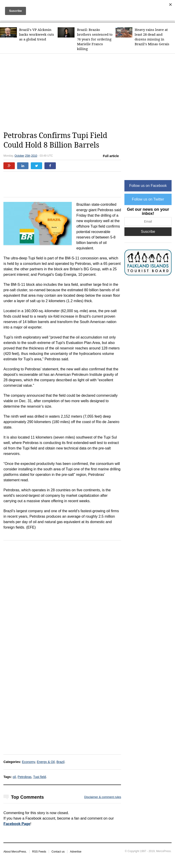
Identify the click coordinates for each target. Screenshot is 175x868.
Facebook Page (17, 824)
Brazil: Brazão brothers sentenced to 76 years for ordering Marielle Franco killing (95, 39)
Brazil (60, 762)
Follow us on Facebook (148, 186)
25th (28, 156)
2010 (34, 156)
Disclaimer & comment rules (103, 797)
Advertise (76, 852)
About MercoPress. (15, 852)
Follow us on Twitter (148, 199)
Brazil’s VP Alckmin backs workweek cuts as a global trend (37, 34)
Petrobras (24, 777)
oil (14, 777)
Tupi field (40, 777)
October (19, 156)
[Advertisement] (89, 92)
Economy (28, 762)
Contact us (58, 852)
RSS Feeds (39, 852)
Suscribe (148, 232)
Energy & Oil (46, 762)
